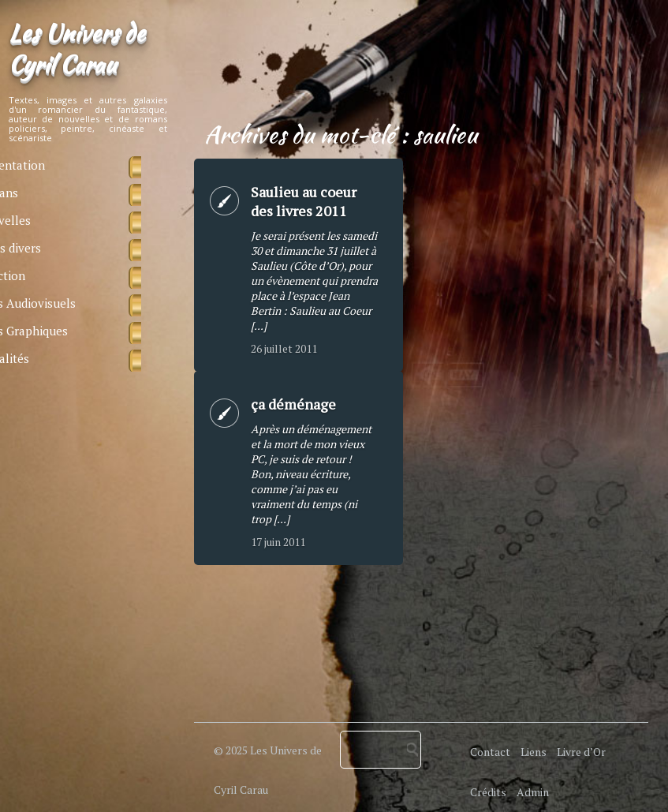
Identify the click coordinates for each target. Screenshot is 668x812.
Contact (490, 752)
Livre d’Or (581, 752)
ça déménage (293, 404)
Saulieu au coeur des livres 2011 (304, 201)
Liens (534, 752)
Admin (533, 792)
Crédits (488, 792)
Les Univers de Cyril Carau (77, 48)
